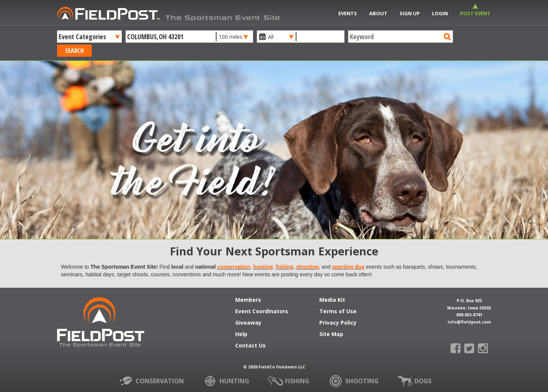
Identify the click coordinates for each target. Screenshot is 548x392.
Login (440, 13)
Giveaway (248, 323)
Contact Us (250, 346)
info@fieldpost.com (469, 322)
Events (348, 13)
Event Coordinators (262, 312)
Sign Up (410, 13)
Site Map (331, 335)
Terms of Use (338, 312)
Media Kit (332, 300)
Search (74, 51)
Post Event (475, 13)
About (378, 13)
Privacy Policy (338, 323)
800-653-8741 (469, 315)
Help (241, 335)
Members (248, 300)
